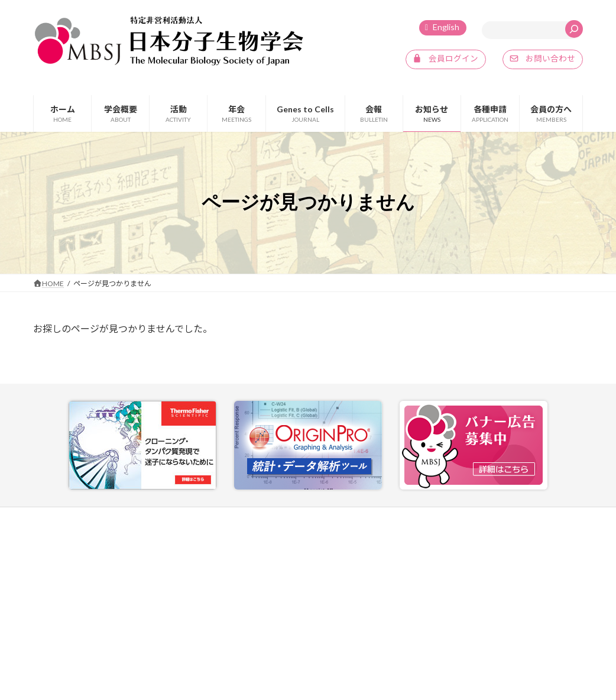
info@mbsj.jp (77, 634)
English (446, 27)
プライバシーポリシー (461, 518)
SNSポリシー (539, 518)
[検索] (574, 29)
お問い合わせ (381, 518)
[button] (445, 60)
